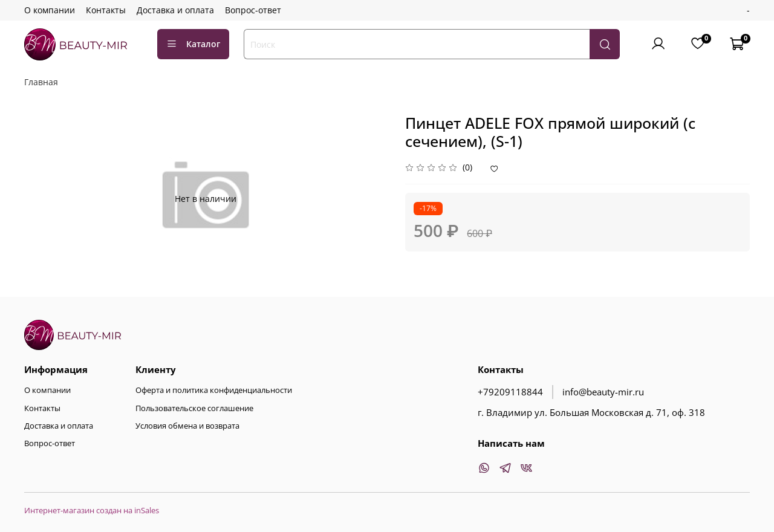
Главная (41, 82)
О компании (50, 10)
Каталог (193, 44)
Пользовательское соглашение (194, 408)
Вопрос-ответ (253, 10)
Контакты (106, 10)
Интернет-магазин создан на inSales (92, 511)
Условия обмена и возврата (187, 426)
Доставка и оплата (175, 10)
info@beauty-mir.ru (603, 392)
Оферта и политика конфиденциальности (214, 390)
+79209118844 (510, 392)
